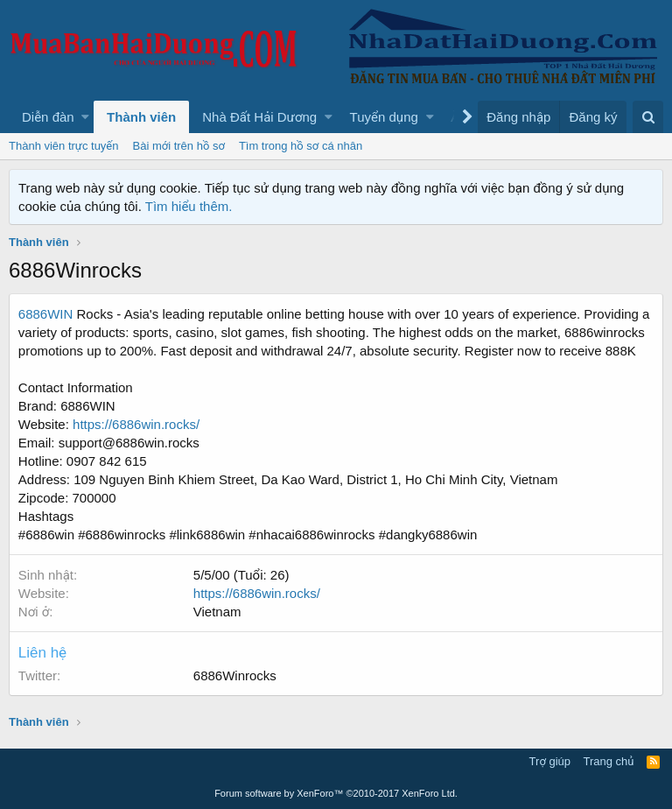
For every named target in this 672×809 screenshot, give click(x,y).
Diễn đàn (48, 117)
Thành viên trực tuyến (64, 146)
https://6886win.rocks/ (136, 424)
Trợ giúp (550, 761)
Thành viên (141, 117)
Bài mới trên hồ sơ (179, 146)
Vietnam (217, 612)
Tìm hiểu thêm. (189, 206)
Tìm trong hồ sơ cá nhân (301, 146)
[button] (85, 117)
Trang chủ (609, 761)
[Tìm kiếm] (648, 117)
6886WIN (46, 314)
